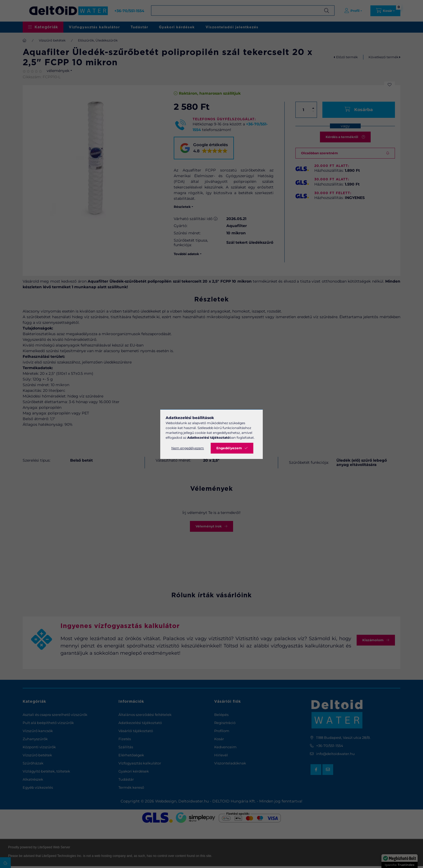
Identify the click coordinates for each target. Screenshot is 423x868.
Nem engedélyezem (188, 448)
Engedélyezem (229, 448)
